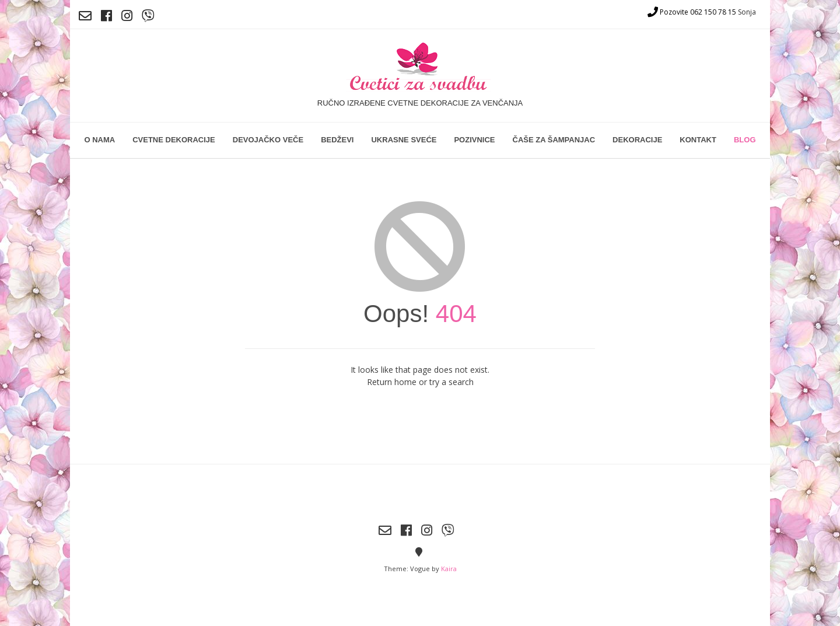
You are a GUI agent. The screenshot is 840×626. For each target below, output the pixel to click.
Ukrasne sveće (404, 140)
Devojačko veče (268, 140)
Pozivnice (474, 140)
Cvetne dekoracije (174, 140)
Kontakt (698, 140)
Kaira (449, 569)
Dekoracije (637, 140)
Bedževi (337, 140)
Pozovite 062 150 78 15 (692, 12)
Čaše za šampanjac (554, 140)
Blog (745, 140)
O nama (99, 140)
